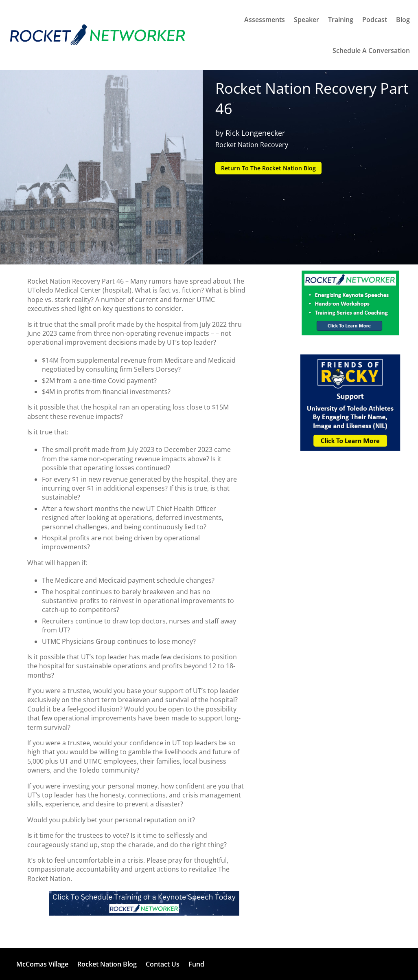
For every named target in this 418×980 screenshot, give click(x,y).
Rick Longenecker (255, 133)
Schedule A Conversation (371, 51)
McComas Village (42, 964)
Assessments (265, 20)
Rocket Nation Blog (107, 964)
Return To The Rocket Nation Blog (268, 168)
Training (341, 20)
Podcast (375, 20)
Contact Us (163, 964)
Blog (403, 20)
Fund (196, 964)
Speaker (306, 20)
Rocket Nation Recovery (252, 145)
